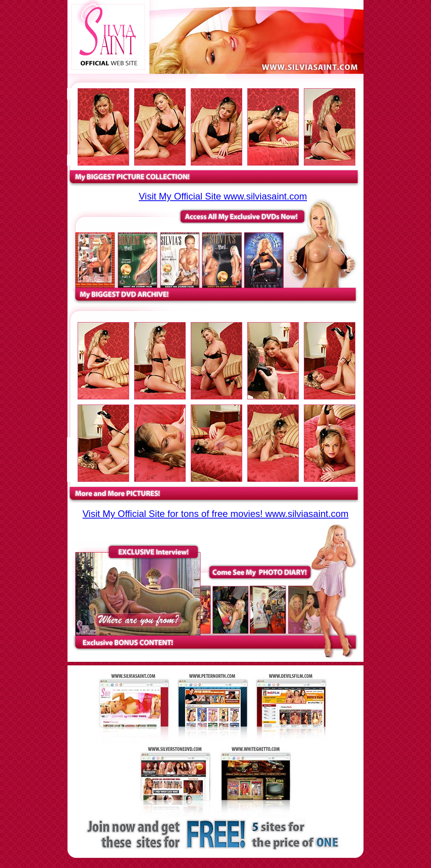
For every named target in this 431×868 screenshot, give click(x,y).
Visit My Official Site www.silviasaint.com (223, 196)
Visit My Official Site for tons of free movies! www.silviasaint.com (216, 514)
